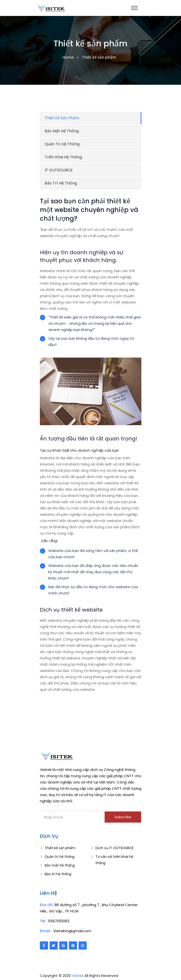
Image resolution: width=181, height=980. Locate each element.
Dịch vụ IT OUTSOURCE (115, 848)
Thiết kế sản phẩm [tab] (62, 118)
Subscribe (123, 817)
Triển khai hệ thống (63, 157)
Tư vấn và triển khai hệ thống (114, 860)
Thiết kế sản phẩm (60, 848)
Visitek (78, 976)
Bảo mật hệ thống (62, 131)
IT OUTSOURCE (59, 170)
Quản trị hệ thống (62, 144)
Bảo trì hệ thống (61, 183)
